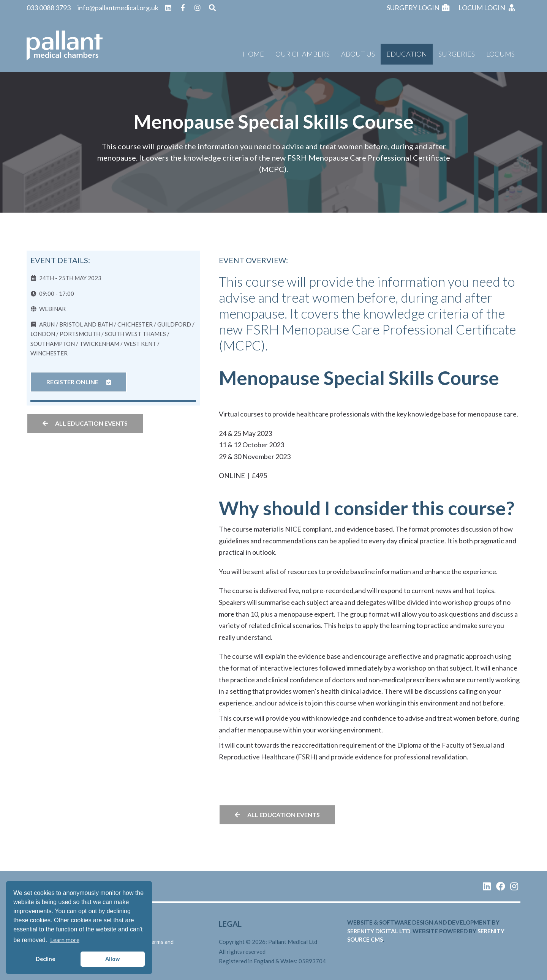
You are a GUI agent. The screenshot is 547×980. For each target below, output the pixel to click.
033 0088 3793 (49, 8)
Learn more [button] (65, 940)
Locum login (487, 8)
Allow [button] (112, 959)
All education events (85, 423)
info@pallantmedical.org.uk (118, 8)
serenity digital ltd (379, 931)
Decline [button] (45, 959)
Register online (79, 382)
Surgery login (418, 8)
